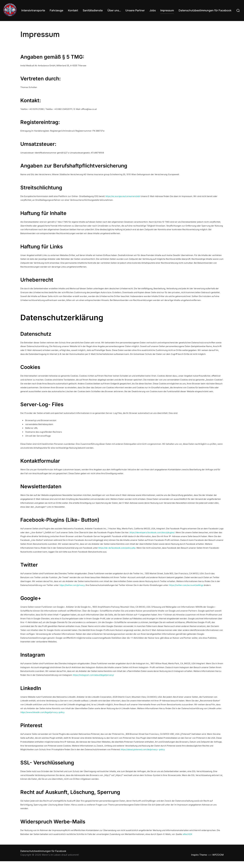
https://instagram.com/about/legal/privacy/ (93, 682)
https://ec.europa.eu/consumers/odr (123, 203)
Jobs (155, 10)
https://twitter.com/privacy (72, 592)
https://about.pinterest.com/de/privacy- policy (143, 756)
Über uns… (119, 10)
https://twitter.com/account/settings (186, 592)
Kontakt (79, 10)
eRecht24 (187, 841)
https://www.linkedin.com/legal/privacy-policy (42, 719)
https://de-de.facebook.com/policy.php (117, 555)
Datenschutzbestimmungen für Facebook (206, 10)
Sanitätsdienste (98, 10)
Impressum (169, 10)
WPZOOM (218, 861)
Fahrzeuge (64, 10)
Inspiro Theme (199, 861)
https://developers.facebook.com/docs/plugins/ (152, 539)
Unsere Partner (139, 10)
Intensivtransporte (41, 10)
